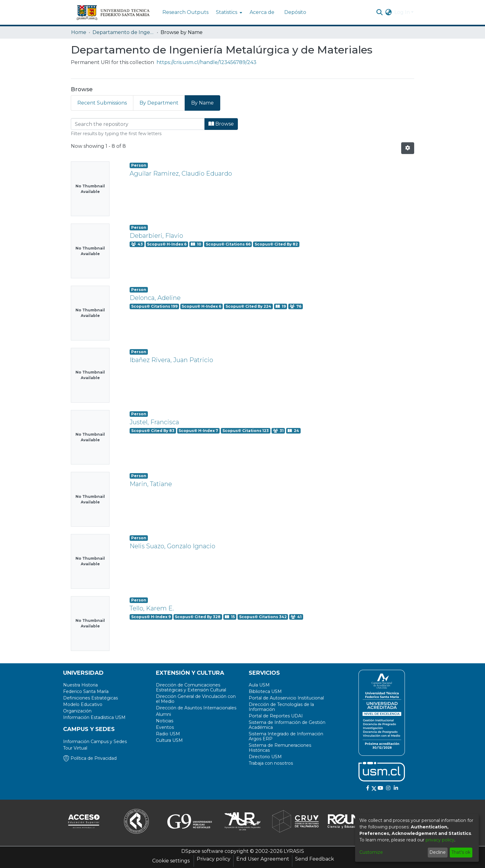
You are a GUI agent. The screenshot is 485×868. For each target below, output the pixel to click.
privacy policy (440, 840)
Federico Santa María (86, 691)
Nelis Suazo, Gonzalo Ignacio (172, 546)
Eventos (165, 727)
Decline (438, 852)
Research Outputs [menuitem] (185, 12)
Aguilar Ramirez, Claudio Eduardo (181, 173)
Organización (77, 711)
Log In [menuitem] (402, 12)
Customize (371, 852)
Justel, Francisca (154, 422)
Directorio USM (265, 757)
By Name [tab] (202, 103)
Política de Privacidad (90, 758)
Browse (221, 124)
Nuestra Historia (80, 685)
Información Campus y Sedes (95, 742)
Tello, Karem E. (152, 608)
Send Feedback (315, 859)
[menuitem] (228, 12)
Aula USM (259, 685)
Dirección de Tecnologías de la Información (281, 707)
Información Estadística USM (94, 717)
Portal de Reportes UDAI (276, 716)
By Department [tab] (159, 103)
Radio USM (168, 734)
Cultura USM (169, 740)
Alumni (163, 714)
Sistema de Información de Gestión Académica (287, 725)
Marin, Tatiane (151, 484)
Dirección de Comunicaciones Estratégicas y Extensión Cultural (191, 687)
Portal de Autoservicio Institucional (286, 698)
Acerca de (262, 12)
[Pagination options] (408, 148)
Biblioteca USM (265, 691)
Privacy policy (214, 859)
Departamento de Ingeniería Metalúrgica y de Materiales (123, 32)
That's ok (461, 852)
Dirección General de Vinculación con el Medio (196, 699)
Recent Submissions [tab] (102, 103)
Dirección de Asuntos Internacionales (196, 708)
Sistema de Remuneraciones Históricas (280, 748)
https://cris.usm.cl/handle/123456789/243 (206, 62)
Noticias (165, 721)
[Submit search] (380, 12)
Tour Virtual (75, 748)
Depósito (295, 12)
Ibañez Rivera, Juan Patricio (171, 360)
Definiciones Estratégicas (90, 698)
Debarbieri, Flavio (156, 236)
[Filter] (138, 124)
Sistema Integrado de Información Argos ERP (286, 736)
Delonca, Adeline (155, 298)
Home (79, 32)
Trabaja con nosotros (271, 763)
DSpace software (202, 851)
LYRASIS (294, 851)
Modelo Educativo (83, 704)
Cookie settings (171, 861)
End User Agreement (263, 859)
